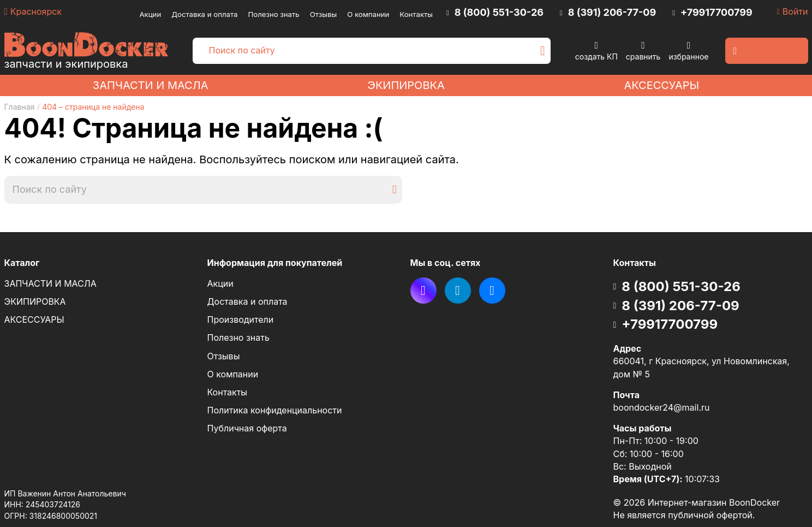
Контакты (416, 14)
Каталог (22, 263)
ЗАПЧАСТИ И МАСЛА (151, 85)
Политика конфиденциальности (275, 410)
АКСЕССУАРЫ (661, 85)
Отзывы (323, 14)
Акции (151, 14)
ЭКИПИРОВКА (406, 85)
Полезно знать (273, 14)
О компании (368, 14)
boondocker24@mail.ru (662, 407)
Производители (241, 319)
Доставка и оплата (204, 14)
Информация (275, 263)
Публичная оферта (247, 428)
